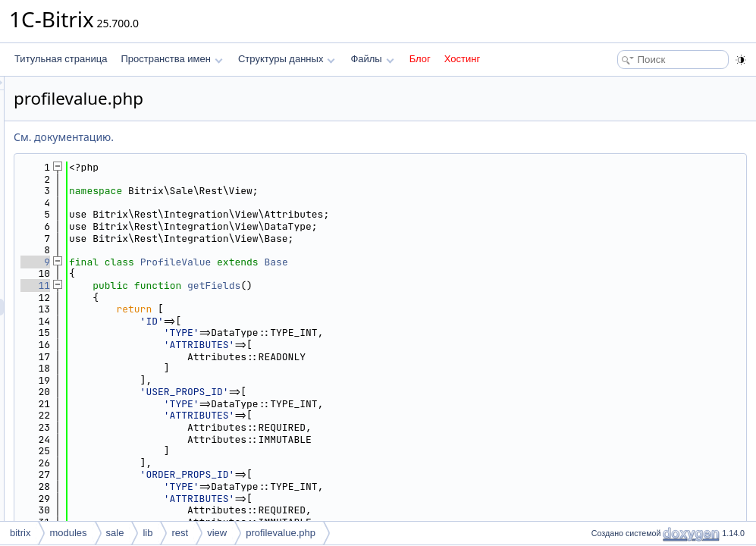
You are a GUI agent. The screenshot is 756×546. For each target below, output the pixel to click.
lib (147, 533)
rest (180, 533)
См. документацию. (253, 137)
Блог (420, 59)
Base (465, 262)
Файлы (372, 59)
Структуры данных (287, 59)
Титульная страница (61, 59)
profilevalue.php (281, 533)
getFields (403, 286)
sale (115, 533)
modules (68, 533)
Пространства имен (171, 59)
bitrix (20, 533)
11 (225, 286)
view (217, 533)
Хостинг (462, 59)
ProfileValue (365, 262)
